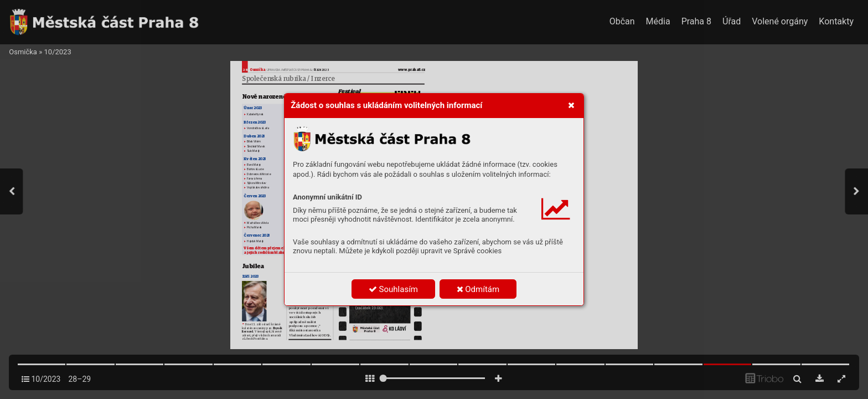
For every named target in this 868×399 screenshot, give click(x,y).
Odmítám (478, 289)
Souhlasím (393, 289)
